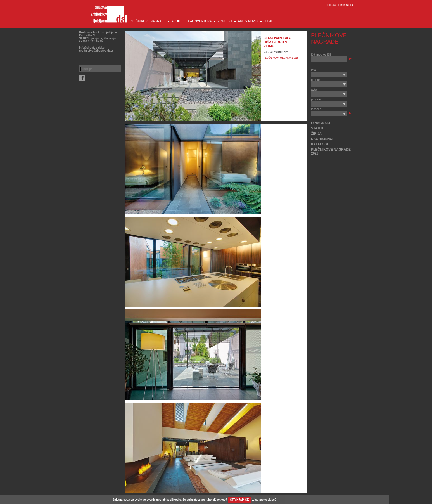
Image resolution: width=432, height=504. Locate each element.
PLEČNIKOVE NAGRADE (148, 21)
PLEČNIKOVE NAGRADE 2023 (331, 152)
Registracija (346, 5)
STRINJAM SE (239, 500)
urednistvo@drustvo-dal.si (97, 51)
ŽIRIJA (316, 134)
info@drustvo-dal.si (92, 48)
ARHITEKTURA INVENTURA (192, 21)
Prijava (332, 5)
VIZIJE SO (225, 21)
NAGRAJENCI (322, 139)
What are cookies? (264, 500)
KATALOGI (320, 144)
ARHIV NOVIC (248, 21)
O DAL (268, 21)
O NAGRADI (321, 123)
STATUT (317, 128)
